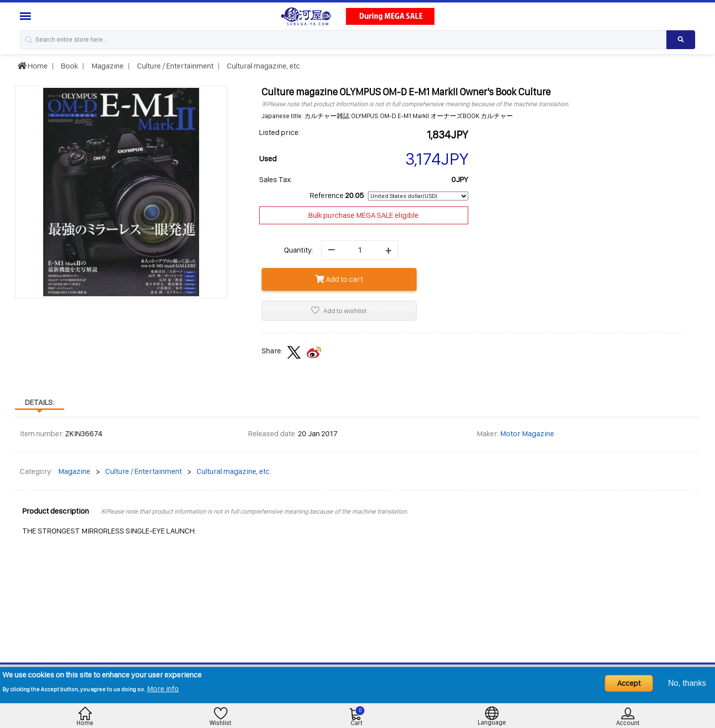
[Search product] (681, 40)
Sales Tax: (276, 179)
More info (163, 689)
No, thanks (687, 683)
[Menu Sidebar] (27, 16)
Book (69, 66)
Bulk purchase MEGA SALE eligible (363, 215)
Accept (629, 683)
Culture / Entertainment (175, 66)
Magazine (107, 66)
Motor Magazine (527, 433)
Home (33, 66)
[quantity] (360, 250)
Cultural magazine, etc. (263, 66)
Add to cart (339, 279)
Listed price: (280, 132)
